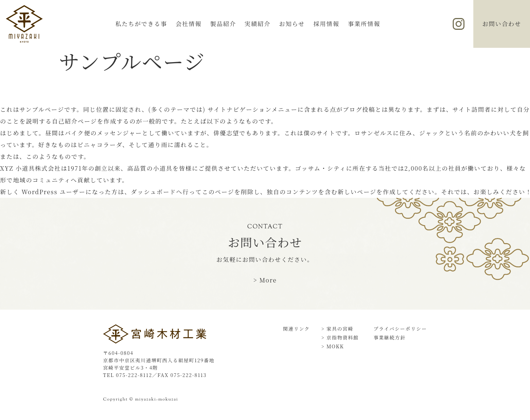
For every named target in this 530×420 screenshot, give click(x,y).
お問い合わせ (502, 24)
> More (265, 280)
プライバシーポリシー (400, 329)
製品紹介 (223, 24)
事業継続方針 (390, 337)
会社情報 (188, 24)
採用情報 (326, 24)
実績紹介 (258, 24)
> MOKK (333, 346)
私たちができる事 (141, 24)
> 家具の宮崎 (337, 329)
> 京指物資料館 (340, 337)
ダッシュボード (153, 192)
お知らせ (292, 24)
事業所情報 (364, 24)
